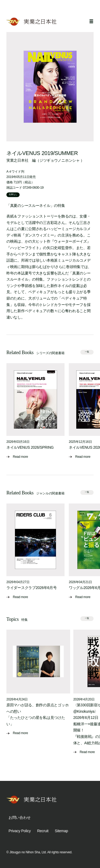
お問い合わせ (19, 817)
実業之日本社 (17, 160)
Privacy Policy (20, 831)
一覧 (87, 352)
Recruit (43, 831)
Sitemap (61, 831)
